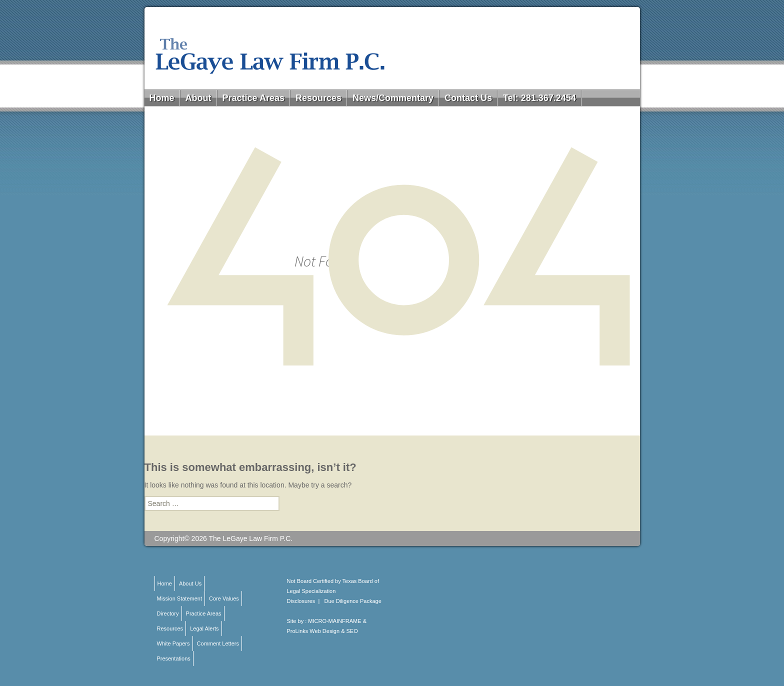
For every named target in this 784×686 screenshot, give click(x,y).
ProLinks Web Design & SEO (322, 631)
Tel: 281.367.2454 (539, 98)
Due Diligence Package (353, 601)
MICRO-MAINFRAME (334, 621)
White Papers (173, 643)
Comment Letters (218, 643)
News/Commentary (393, 98)
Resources (318, 98)
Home (162, 98)
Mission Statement (179, 598)
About (198, 98)
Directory (168, 613)
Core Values (224, 598)
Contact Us (468, 98)
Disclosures (301, 601)
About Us (190, 583)
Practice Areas (253, 98)
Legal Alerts (204, 628)
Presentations (174, 658)
